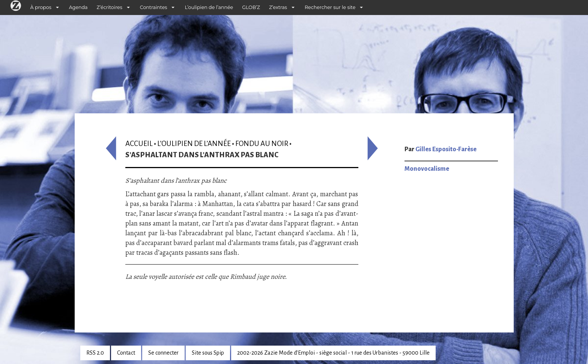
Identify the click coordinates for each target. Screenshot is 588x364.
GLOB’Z (251, 7)
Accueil (139, 144)
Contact (126, 353)
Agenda (78, 7)
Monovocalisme (427, 169)
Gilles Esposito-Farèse (446, 149)
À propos (41, 7)
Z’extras (278, 7)
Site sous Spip (208, 353)
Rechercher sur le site (330, 7)
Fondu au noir (262, 144)
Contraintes (154, 7)
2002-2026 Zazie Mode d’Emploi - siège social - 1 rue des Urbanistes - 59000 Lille (333, 353)
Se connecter (163, 353)
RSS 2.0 (95, 353)
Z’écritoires (110, 7)
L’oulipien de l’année (209, 7)
